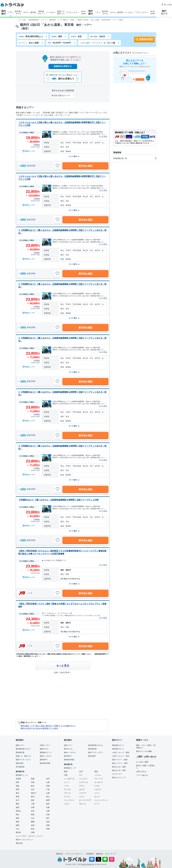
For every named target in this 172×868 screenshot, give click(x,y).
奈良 (33, 811)
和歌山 (18, 811)
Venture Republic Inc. (88, 864)
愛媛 (33, 822)
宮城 (33, 782)
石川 (17, 800)
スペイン (67, 797)
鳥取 (33, 815)
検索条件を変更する (63, 66)
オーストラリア (85, 800)
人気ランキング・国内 (121, 752)
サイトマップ (111, 854)
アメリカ (67, 789)
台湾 (81, 772)
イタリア (83, 793)
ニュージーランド (101, 800)
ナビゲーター (117, 774)
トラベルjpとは (142, 775)
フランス (67, 793)
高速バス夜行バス (61, 12)
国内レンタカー (46, 756)
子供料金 (37, 145)
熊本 (33, 829)
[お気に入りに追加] (57, 166)
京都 (33, 807)
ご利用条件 (89, 854)
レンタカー (51, 12)
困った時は (167, 5)
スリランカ (83, 782)
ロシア (97, 797)
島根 (17, 818)
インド (67, 782)
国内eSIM (19, 763)
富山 (48, 797)
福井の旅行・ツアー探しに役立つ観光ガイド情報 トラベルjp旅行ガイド (48, 726)
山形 (48, 782)
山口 (33, 818)
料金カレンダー (29, 151)
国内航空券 (20, 752)
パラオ (97, 786)
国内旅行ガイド (118, 745)
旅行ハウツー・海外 (120, 763)
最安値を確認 (85, 166)
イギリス (98, 789)
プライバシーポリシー (74, 854)
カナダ (82, 789)
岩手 (48, 779)
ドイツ (97, 793)
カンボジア (99, 782)
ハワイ (67, 786)
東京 (17, 793)
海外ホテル (68, 749)
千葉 (48, 789)
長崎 (48, 825)
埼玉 (33, 789)
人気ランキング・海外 (121, 756)
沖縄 (33, 832)
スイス (82, 797)
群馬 (17, 789)
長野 (17, 797)
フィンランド (69, 800)
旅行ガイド (164, 12)
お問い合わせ (141, 772)
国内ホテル (44, 749)
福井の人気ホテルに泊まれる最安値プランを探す (39, 728)
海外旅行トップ (70, 768)
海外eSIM (92, 756)
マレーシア (99, 779)
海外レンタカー (70, 752)
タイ (81, 775)
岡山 (17, 815)
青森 (33, 779)
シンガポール (69, 779)
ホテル (26, 12)
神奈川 (34, 793)
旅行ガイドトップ (119, 778)
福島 (17, 786)
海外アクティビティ (96, 752)
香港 (96, 772)
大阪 (48, 807)
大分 (17, 829)
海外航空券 (92, 749)
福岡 (17, 825)
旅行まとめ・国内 (119, 767)
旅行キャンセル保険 (144, 751)
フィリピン (83, 779)
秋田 (17, 782)
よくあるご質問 (142, 762)
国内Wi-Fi (44, 760)
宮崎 (48, 829)
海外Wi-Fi (68, 756)
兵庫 (48, 811)
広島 (48, 815)
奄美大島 (19, 843)
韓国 (66, 772)
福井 (33, 800)
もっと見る (63, 666)
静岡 (48, 800)
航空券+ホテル (18, 12)
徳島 (17, 822)
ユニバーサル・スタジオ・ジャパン (30, 836)
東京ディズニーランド (24, 840)
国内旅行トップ (22, 775)
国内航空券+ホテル (23, 749)
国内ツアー (20, 745)
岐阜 (48, 804)
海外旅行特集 (69, 760)
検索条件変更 (146, 39)
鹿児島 (18, 832)
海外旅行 (91, 12)
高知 (48, 822)
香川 (48, 818)
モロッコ (83, 804)
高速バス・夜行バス (24, 756)
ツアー (11, 12)
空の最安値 (20, 767)
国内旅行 (4, 12)
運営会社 (60, 854)
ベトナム (98, 775)
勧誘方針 (100, 854)
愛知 (17, 804)
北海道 (18, 779)
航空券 (33, 12)
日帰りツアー (45, 745)
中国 (66, 775)
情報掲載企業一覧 (135, 158)
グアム (82, 786)
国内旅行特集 (45, 763)
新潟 (33, 797)
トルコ (67, 804)
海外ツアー (68, 745)
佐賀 (33, 825)
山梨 (48, 793)
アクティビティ (73, 12)
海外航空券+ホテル (95, 745)
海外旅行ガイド (118, 749)
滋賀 (17, 807)
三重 (33, 804)
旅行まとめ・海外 (119, 770)
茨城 (48, 786)
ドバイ (97, 804)
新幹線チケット (41, 12)
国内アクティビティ (24, 760)
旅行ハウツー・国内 (120, 760)
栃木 (33, 786)
